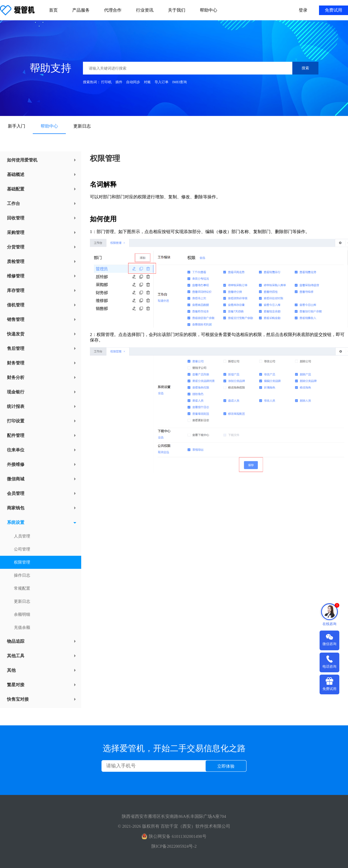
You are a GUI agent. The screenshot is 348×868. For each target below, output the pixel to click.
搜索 (305, 68)
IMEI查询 (180, 82)
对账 (147, 82)
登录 (303, 10)
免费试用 (333, 10)
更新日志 (82, 126)
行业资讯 (145, 10)
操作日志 (22, 575)
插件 (119, 82)
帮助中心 (209, 10)
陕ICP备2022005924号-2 (174, 846)
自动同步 (133, 82)
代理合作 (113, 10)
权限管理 (22, 562)
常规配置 (22, 588)
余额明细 (22, 614)
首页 (53, 10)
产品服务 (81, 10)
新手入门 (17, 126)
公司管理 (22, 549)
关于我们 (177, 10)
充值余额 (22, 628)
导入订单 (162, 82)
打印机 (106, 82)
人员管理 (22, 536)
